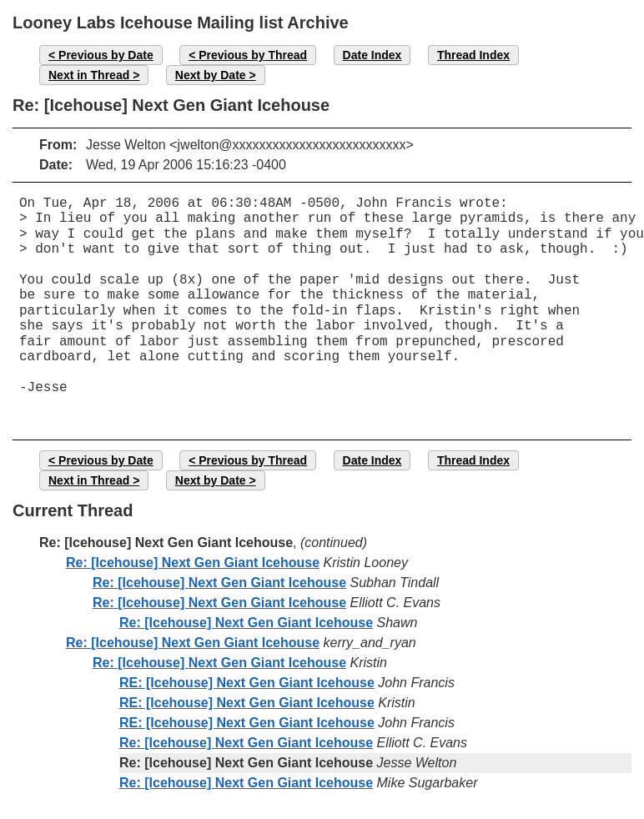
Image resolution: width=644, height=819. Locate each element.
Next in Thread (89, 75)
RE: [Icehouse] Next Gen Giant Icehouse (247, 683)
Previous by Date (106, 55)
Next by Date (211, 75)
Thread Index (473, 55)
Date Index (372, 55)
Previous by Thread (253, 55)
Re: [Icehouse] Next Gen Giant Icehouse (193, 563)
